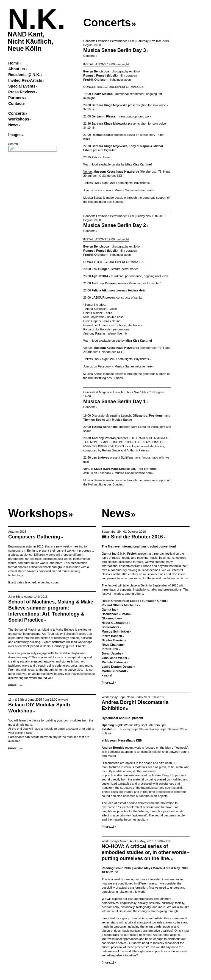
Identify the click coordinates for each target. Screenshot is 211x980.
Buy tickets (142, 183)
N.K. (37, 19)
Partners (16, 98)
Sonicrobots (110, 627)
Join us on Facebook (97, 190)
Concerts (17, 113)
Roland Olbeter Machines (120, 605)
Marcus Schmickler (115, 631)
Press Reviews (22, 92)
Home (14, 63)
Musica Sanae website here (133, 190)
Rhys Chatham (112, 645)
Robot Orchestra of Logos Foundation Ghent (134, 601)
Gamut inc (109, 610)
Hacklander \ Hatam (116, 614)
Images (15, 135)
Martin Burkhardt (114, 671)
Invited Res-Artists (25, 80)
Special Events (22, 86)
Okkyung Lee (111, 618)
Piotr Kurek (110, 649)
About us (17, 69)
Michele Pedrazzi (114, 662)
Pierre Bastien (112, 636)
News (13, 125)
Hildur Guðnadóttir (115, 623)
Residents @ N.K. (24, 75)
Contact (15, 103)
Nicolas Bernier (113, 640)
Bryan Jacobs (112, 653)
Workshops (19, 119)
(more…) (14, 685)
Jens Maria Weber (114, 658)
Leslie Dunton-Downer (118, 667)
